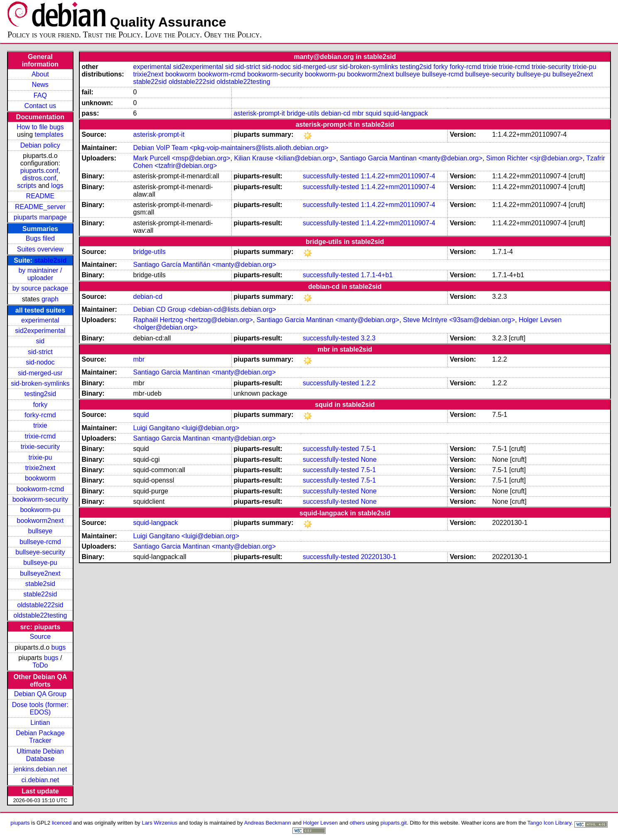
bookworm (40, 478)
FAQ (40, 95)
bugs (59, 647)
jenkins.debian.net (40, 769)
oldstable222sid (40, 605)
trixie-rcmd (40, 436)
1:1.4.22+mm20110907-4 (398, 176)
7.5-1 (368, 449)
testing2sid (40, 394)
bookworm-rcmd (40, 489)
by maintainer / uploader (40, 274)
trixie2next (40, 468)
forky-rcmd (40, 415)
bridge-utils (303, 113)
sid (40, 341)
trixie (40, 425)
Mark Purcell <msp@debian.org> (182, 158)
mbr (358, 113)
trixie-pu (40, 457)
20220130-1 (379, 557)
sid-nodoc (40, 362)
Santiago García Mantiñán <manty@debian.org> (205, 265)
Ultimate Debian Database (40, 755)
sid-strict (40, 352)
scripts (27, 186)
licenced (62, 823)
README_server (40, 207)
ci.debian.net (40, 780)
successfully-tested (331, 176)
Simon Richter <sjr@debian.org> (535, 158)
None (369, 459)
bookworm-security (40, 499)
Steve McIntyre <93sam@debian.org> (459, 320)
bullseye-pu (40, 563)
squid (373, 113)
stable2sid (50, 260)
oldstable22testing (40, 615)
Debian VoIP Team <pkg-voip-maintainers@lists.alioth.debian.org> (231, 148)
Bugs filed (40, 238)
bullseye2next (40, 573)
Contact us (40, 106)
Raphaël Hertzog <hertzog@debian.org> (193, 320)
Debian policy (40, 145)
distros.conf (39, 178)
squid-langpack (406, 113)
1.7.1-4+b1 (377, 275)
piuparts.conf (39, 171)
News (40, 85)
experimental (40, 320)
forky (40, 405)
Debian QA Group (40, 694)
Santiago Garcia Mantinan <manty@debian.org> (411, 158)
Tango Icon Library (549, 823)
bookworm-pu (40, 510)
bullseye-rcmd (40, 542)
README (40, 196)
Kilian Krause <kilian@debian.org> (285, 158)
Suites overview (40, 249)
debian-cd (336, 113)
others (357, 823)
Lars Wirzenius (159, 823)
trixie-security (40, 447)
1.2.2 (368, 383)
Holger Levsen (321, 823)
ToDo (40, 665)
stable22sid (40, 594)
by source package (40, 288)
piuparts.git (394, 823)
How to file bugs (40, 127)
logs (57, 186)
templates (49, 134)
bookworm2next (40, 521)
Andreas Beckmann (268, 823)
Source (40, 637)
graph (50, 299)
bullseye (40, 531)
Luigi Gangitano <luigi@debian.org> (186, 428)
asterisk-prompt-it (259, 113)
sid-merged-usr (40, 373)
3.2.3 (368, 338)
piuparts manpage (40, 217)
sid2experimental (40, 331)
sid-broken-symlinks (40, 383)
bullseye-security (40, 552)
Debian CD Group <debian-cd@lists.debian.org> (205, 309)
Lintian (40, 723)
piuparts (20, 823)
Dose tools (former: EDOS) (40, 708)
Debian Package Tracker (40, 737)
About (40, 74)
